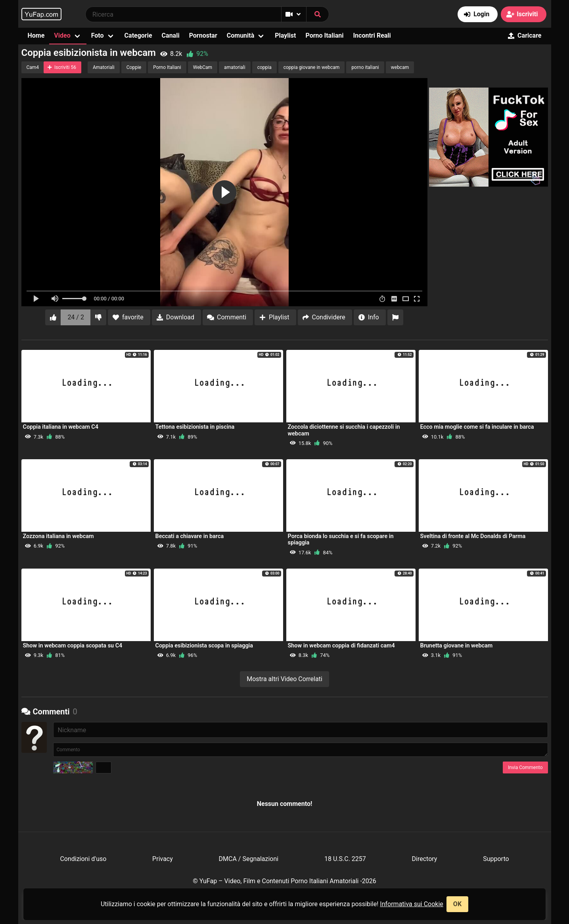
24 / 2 (76, 317)
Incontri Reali (372, 35)
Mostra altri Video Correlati (284, 679)
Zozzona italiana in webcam (58, 536)
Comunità (241, 35)
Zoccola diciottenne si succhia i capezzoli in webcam (344, 430)
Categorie (138, 35)
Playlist (285, 35)
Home (36, 35)
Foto (98, 35)
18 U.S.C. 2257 (345, 859)
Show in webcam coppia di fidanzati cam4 (341, 646)
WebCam (203, 67)
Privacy (163, 859)
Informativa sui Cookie (412, 904)
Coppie (134, 67)
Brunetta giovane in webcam (457, 646)
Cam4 (33, 67)
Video (62, 35)
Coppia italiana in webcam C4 (61, 427)
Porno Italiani (324, 35)
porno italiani (365, 67)
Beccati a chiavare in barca (190, 536)
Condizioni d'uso (83, 859)
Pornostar (203, 35)
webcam (400, 67)
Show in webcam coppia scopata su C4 (73, 646)
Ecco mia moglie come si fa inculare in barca (477, 427)
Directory (425, 859)
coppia (264, 67)
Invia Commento (525, 767)
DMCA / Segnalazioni (249, 859)
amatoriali (235, 67)
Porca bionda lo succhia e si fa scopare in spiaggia (341, 539)
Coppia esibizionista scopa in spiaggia (204, 646)
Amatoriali (104, 67)
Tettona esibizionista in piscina (195, 427)
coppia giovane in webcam (312, 67)
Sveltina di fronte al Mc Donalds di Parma (473, 536)
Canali (171, 35)
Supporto (496, 859)
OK (457, 904)
